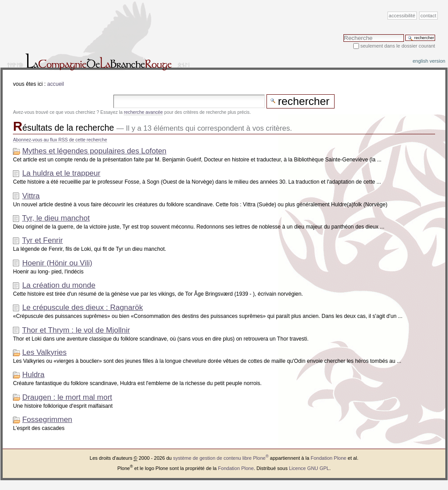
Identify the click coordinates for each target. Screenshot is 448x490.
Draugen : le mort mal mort (67, 397)
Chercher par (343, 34)
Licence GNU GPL (309, 468)
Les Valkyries (44, 352)
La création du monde (59, 285)
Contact (428, 16)
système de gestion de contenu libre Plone (221, 458)
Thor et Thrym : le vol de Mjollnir (76, 330)
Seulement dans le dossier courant (398, 46)
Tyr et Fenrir (43, 240)
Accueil (56, 84)
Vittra (31, 196)
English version (429, 61)
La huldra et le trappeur (61, 173)
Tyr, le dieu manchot (56, 218)
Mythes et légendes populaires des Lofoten (94, 151)
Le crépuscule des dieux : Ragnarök (83, 307)
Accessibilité (402, 16)
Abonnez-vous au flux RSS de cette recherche (60, 140)
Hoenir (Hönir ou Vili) (57, 263)
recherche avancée (143, 112)
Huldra (33, 375)
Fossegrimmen (47, 420)
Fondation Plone (328, 458)
